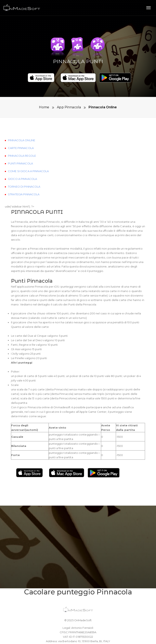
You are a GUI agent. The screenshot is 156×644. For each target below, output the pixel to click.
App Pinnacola (68, 107)
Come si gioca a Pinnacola (28, 175)
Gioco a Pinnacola (22, 182)
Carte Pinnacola (21, 152)
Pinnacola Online (102, 107)
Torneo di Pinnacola (24, 190)
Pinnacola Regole (22, 159)
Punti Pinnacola (20, 167)
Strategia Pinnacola (24, 198)
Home (44, 107)
